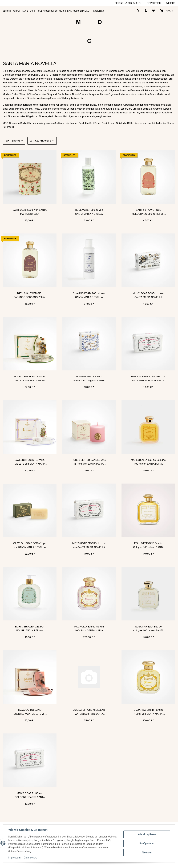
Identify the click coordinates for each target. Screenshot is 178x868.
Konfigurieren (147, 843)
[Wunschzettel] (153, 10)
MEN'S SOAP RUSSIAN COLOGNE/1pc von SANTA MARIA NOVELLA (30, 795)
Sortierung (13, 141)
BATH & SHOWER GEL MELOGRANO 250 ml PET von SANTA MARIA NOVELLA (148, 212)
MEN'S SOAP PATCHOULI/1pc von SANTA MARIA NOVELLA (89, 545)
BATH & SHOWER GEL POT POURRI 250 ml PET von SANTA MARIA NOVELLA (30, 629)
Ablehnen (147, 852)
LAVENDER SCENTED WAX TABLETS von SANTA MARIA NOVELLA (30, 462)
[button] (146, 10)
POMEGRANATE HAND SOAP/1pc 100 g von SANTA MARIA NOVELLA (89, 379)
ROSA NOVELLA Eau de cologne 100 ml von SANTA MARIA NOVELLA (148, 629)
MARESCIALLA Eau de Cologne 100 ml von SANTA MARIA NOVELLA (148, 462)
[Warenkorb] (167, 10)
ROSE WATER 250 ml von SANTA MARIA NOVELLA (89, 212)
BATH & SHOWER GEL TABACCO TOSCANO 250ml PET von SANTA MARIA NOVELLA (30, 295)
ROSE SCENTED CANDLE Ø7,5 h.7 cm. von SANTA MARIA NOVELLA (89, 462)
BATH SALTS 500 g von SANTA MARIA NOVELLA (30, 212)
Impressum (15, 858)
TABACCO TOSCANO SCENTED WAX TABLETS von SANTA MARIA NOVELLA (30, 712)
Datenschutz (31, 858)
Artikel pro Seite (41, 141)
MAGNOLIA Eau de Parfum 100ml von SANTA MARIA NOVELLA (89, 629)
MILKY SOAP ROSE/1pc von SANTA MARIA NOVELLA (148, 295)
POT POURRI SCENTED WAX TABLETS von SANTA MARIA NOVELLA (30, 379)
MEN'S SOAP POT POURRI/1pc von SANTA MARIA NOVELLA (148, 378)
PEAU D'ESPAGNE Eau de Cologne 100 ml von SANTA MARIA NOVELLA (148, 545)
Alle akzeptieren (147, 835)
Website (171, 3)
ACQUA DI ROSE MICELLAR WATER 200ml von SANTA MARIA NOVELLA (89, 712)
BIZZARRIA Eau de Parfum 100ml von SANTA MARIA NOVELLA (148, 712)
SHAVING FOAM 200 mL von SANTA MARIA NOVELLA (89, 295)
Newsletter (154, 3)
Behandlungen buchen (128, 3)
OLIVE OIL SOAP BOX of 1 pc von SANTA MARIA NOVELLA (30, 545)
